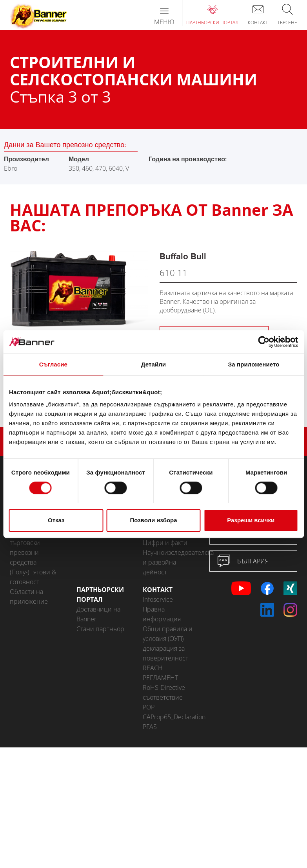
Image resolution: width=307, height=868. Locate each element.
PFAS (150, 727)
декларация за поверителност (165, 653)
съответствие (163, 697)
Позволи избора (153, 520)
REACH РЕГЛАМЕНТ (160, 673)
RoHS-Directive (164, 688)
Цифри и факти (165, 543)
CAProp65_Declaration (170, 717)
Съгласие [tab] (53, 364)
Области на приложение (29, 596)
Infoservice (158, 599)
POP (149, 707)
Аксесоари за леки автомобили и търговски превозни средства (37, 543)
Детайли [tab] (153, 364)
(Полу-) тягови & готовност (33, 577)
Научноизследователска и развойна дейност (170, 562)
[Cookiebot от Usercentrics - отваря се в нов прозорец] (264, 342)
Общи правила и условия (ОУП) (168, 634)
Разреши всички (251, 520)
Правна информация (162, 614)
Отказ (56, 520)
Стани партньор (100, 629)
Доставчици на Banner (98, 614)
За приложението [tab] (254, 364)
